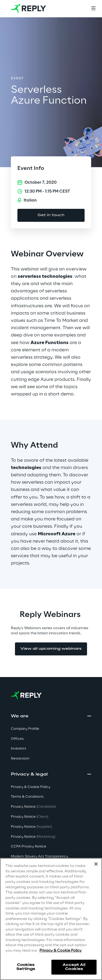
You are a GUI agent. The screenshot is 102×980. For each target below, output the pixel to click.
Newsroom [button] (20, 759)
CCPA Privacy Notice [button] (29, 847)
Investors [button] (18, 749)
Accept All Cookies (74, 967)
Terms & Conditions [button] (27, 797)
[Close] (96, 864)
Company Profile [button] (25, 729)
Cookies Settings (26, 967)
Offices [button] (17, 739)
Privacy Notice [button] (33, 807)
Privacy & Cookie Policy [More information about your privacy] (61, 951)
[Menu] (93, 9)
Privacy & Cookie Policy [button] (31, 787)
